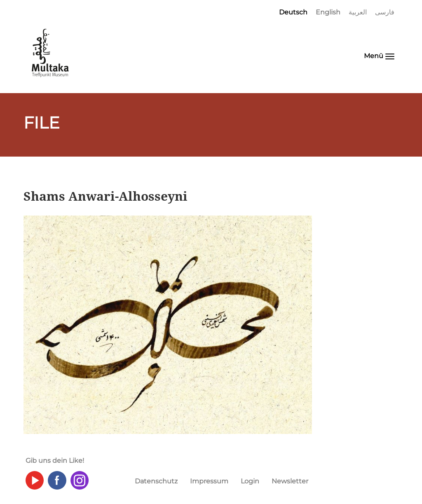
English (328, 12)
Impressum (209, 481)
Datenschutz (156, 481)
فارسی (385, 12)
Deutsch (293, 12)
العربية (358, 12)
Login (250, 481)
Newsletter (290, 481)
